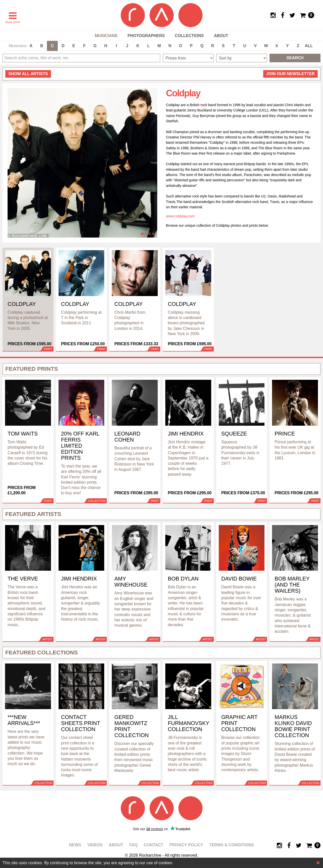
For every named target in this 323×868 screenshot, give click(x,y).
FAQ (133, 845)
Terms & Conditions (232, 845)
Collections (189, 36)
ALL (309, 46)
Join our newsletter (290, 74)
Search (295, 58)
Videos (95, 845)
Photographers (146, 36)
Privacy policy (186, 845)
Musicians (106, 36)
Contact (154, 845)
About (221, 36)
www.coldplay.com (180, 216)
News (75, 845)
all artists (28, 74)
